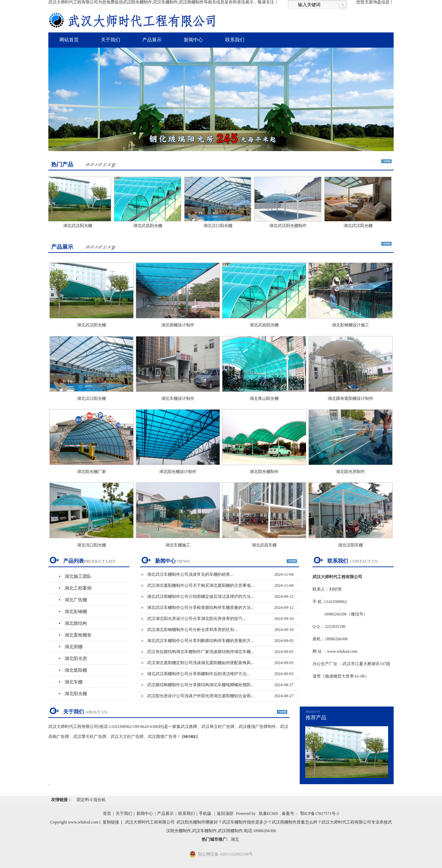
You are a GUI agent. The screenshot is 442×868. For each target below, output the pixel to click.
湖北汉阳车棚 (350, 545)
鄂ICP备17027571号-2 (320, 813)
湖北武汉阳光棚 (79, 226)
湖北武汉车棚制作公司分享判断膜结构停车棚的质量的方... (200, 641)
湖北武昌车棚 (264, 545)
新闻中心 (193, 40)
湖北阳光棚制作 (264, 472)
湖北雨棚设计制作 (178, 325)
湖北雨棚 (74, 647)
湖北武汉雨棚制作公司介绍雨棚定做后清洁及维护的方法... (200, 596)
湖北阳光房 (76, 658)
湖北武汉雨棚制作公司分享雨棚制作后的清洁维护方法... (198, 674)
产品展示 (152, 40)
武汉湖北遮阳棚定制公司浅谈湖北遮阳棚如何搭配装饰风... (200, 663)
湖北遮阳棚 (76, 670)
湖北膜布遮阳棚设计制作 (350, 398)
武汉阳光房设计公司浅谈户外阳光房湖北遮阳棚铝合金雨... (200, 696)
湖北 (235, 839)
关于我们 (110, 40)
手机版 (205, 813)
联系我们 (235, 40)
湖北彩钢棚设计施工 (350, 325)
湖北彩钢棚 (76, 611)
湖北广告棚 (76, 600)
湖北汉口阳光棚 (220, 226)
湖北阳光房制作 (350, 472)
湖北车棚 (74, 682)
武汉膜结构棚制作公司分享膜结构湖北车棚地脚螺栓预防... (200, 685)
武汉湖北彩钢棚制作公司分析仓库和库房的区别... (192, 630)
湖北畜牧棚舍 (78, 635)
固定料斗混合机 (91, 800)
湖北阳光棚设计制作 (178, 472)
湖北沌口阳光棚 (92, 545)
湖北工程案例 (78, 588)
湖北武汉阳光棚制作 (290, 226)
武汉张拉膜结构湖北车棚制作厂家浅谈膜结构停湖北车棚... (200, 652)
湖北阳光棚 (76, 694)
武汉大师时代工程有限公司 (150, 822)
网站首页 (69, 40)
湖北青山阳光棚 (264, 398)
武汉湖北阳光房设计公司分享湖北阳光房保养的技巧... (196, 619)
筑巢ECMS (268, 813)
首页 (107, 813)
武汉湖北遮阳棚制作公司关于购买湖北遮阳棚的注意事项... (200, 585)
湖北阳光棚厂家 (92, 472)
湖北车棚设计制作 (178, 398)
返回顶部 (225, 813)
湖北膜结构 (76, 623)
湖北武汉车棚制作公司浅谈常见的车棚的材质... (190, 574)
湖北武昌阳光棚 (150, 226)
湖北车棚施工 (178, 545)
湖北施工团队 (78, 576)
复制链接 (111, 822)
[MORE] (190, 737)
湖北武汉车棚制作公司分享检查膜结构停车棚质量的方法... (200, 608)
